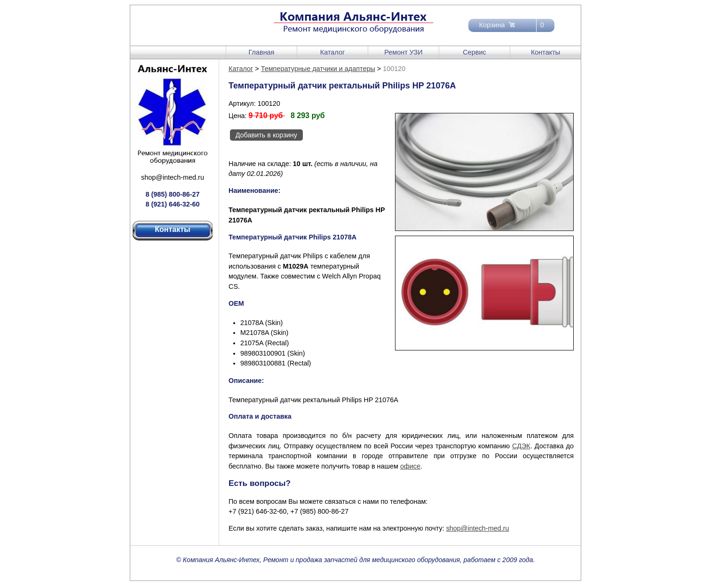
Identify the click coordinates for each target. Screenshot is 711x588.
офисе (410, 466)
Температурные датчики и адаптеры (318, 69)
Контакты (545, 52)
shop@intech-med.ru (173, 177)
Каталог (332, 52)
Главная (262, 52)
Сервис (474, 52)
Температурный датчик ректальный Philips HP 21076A (313, 400)
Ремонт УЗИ (403, 52)
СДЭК (521, 446)
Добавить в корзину (266, 135)
